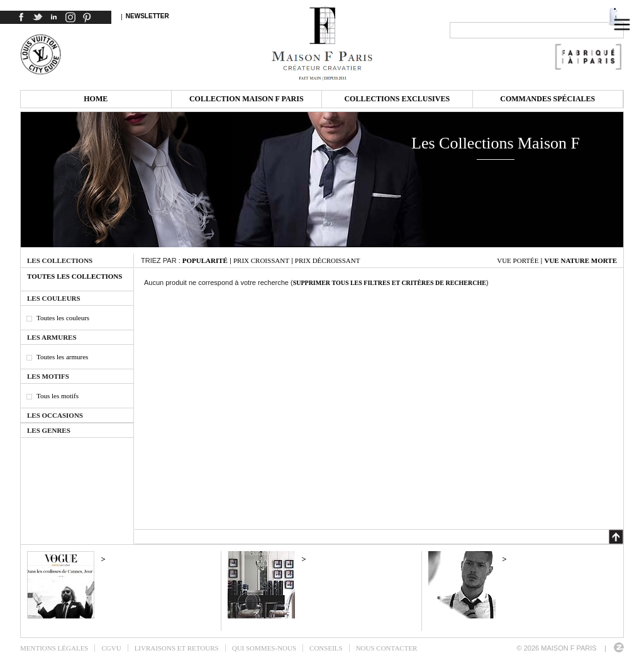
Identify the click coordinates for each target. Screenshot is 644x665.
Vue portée (518, 260)
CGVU (111, 648)
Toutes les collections (75, 276)
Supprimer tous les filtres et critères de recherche (390, 283)
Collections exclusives (397, 99)
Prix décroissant (328, 260)
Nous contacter (387, 648)
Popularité (205, 260)
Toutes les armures (62, 357)
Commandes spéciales (547, 99)
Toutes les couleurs (63, 318)
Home (96, 99)
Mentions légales (54, 648)
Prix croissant (261, 260)
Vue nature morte (580, 260)
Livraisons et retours (177, 648)
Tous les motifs (58, 396)
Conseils (326, 648)
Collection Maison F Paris (247, 99)
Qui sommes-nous (264, 648)
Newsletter (147, 16)
